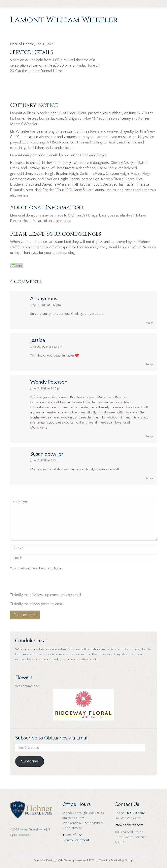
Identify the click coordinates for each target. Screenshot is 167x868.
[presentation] (37, 583)
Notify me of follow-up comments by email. (48, 595)
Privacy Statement (76, 840)
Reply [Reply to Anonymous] (149, 323)
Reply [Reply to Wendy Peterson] (149, 437)
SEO (91, 860)
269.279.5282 (135, 813)
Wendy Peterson (49, 382)
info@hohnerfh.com (129, 825)
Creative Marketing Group (116, 860)
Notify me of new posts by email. (39, 604)
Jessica (38, 340)
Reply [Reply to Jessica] (149, 364)
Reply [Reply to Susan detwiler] (149, 478)
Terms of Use (72, 835)
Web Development (69, 860)
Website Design (45, 860)
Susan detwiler (47, 454)
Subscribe (29, 761)
